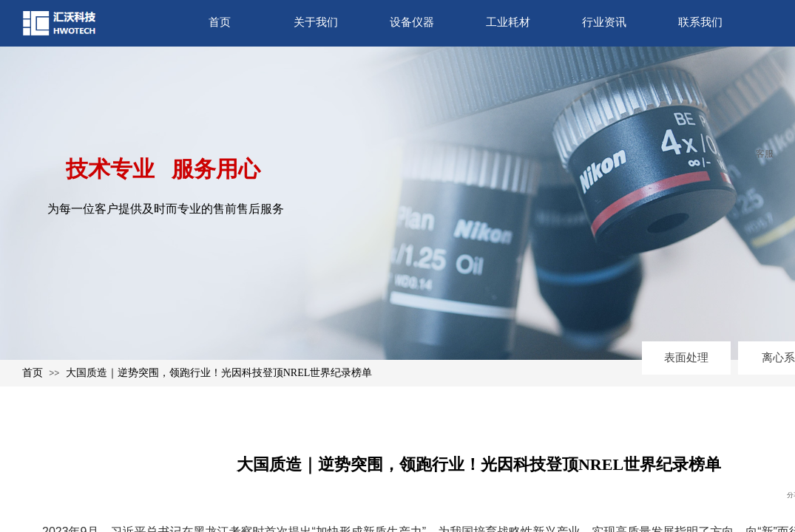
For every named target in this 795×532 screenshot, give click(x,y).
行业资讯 (604, 22)
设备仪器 (412, 22)
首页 (220, 22)
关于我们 (316, 22)
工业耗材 (508, 22)
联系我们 (700, 22)
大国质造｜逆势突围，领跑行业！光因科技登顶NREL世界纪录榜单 (219, 373)
